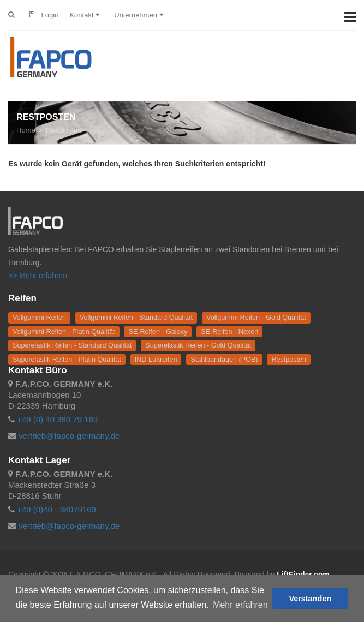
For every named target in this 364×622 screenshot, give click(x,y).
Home (26, 130)
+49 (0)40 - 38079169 (56, 509)
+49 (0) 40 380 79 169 (57, 419)
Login (44, 15)
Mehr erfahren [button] (240, 605)
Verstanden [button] (310, 599)
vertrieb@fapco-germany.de (69, 436)
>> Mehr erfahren (38, 276)
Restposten (64, 130)
